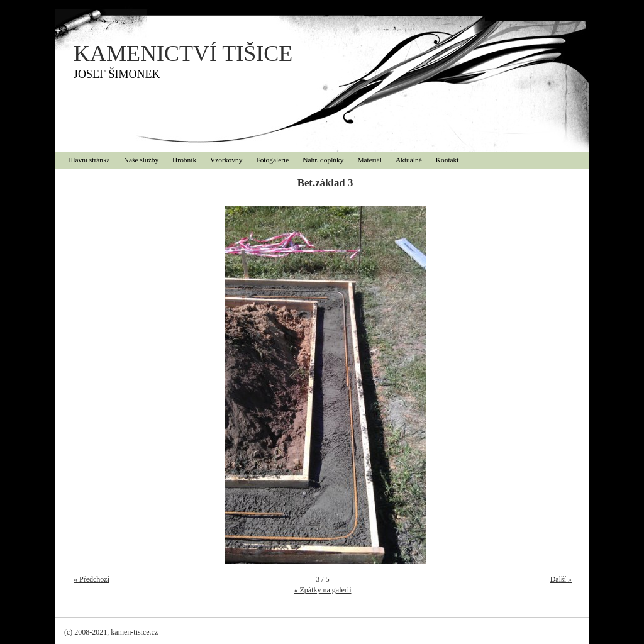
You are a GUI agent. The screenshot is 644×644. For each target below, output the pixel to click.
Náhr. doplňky (323, 160)
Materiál (369, 160)
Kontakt (447, 160)
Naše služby (141, 160)
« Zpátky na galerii (323, 590)
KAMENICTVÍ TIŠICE (183, 53)
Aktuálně (409, 160)
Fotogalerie (272, 160)
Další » (561, 579)
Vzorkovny (226, 160)
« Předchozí (92, 579)
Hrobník (184, 160)
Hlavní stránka (89, 160)
